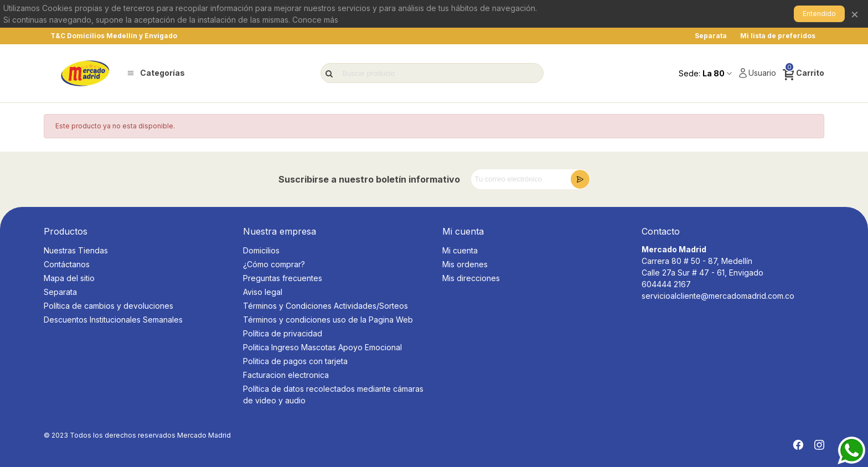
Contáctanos (67, 264)
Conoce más (315, 20)
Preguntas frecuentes (283, 278)
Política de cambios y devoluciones (108, 306)
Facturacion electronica (286, 375)
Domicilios (261, 250)
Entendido (819, 14)
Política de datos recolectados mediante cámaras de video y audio (333, 395)
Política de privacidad (283, 333)
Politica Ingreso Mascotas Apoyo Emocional (322, 347)
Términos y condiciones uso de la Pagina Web (328, 320)
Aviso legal (263, 292)
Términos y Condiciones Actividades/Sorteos (325, 306)
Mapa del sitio (69, 278)
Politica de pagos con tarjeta (295, 361)
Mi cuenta (460, 250)
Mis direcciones (471, 278)
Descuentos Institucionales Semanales (113, 320)
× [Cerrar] (855, 14)
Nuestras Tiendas (76, 250)
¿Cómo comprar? (274, 264)
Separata (60, 292)
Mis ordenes (465, 264)
